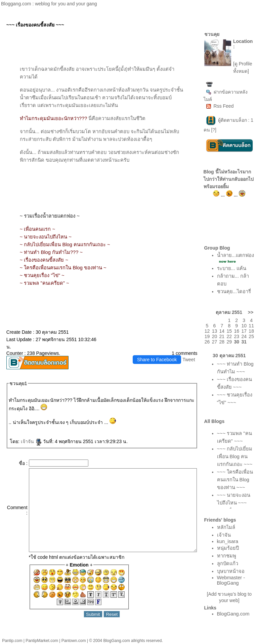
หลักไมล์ (226, 527)
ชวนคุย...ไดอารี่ (234, 291)
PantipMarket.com (42, 641)
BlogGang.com (233, 614)
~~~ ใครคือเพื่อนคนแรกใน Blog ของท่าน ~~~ (235, 480)
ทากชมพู (227, 556)
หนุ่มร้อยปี (228, 548)
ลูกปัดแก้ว (228, 563)
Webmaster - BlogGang (231, 580)
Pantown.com (74, 641)
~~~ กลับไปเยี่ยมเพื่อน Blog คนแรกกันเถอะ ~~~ (235, 457)
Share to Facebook (157, 360)
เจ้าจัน (31, 441)
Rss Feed (220, 106)
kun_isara (228, 541)
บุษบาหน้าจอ (231, 571)
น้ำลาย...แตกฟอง (235, 255)
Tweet (189, 360)
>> (251, 312)
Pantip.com (12, 641)
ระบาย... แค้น (232, 268)
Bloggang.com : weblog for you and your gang (49, 4)
